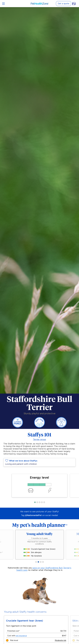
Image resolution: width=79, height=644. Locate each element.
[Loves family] (18, 427)
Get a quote (64, 4)
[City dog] (39, 427)
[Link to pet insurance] (75, 4)
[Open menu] (3, 4)
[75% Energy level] (39, 485)
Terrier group (39, 439)
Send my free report (40, 624)
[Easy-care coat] (61, 427)
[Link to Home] (40, 4)
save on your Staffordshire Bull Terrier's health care (44, 569)
